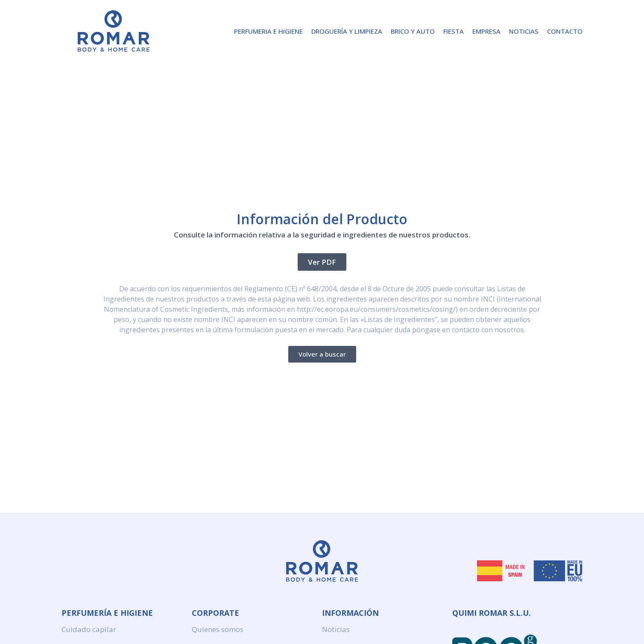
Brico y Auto (413, 31)
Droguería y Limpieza (347, 31)
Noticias (524, 31)
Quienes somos (218, 629)
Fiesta (454, 31)
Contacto (565, 31)
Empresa (486, 31)
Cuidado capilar (89, 629)
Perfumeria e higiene (268, 31)
